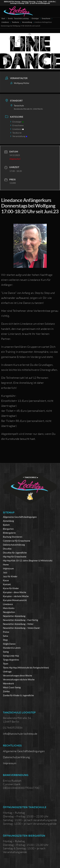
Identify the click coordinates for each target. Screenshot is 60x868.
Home (6, 564)
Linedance (5, 22)
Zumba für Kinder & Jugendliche (18, 695)
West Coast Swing (12, 687)
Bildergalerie (9, 533)
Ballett (6, 525)
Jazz (5, 572)
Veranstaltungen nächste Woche (19, 679)
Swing (6, 652)
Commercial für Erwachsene (17, 541)
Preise (6, 632)
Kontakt (7, 584)
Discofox (7, 549)
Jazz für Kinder (10, 576)
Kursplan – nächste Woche (16, 596)
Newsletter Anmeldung (14, 616)
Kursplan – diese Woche (15, 592)
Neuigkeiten (9, 612)
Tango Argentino (11, 660)
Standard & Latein (12, 648)
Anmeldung (8, 521)
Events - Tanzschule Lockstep (18, 18)
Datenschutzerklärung (14, 545)
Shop (5, 640)
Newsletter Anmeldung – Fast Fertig (20, 620)
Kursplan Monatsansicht (15, 600)
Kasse (6, 580)
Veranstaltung (27, 22)
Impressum (8, 568)
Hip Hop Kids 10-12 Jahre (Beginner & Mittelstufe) (28, 561)
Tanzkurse (15, 22)
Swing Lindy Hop (11, 656)
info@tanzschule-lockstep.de (20, 734)
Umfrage (7, 672)
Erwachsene (46, 18)
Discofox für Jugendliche (15, 553)
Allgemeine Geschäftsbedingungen (20, 517)
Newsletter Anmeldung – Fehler (18, 624)
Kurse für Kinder (11, 588)
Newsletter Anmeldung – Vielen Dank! (22, 628)
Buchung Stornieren (13, 537)
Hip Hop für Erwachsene (15, 557)
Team (6, 664)
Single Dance (9, 644)
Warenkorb (8, 683)
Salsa (6, 636)
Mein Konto (9, 608)
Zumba (6, 691)
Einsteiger (35, 18)
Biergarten (8, 529)
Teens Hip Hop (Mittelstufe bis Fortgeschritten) (26, 668)
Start (3, 18)
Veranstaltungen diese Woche (18, 675)
